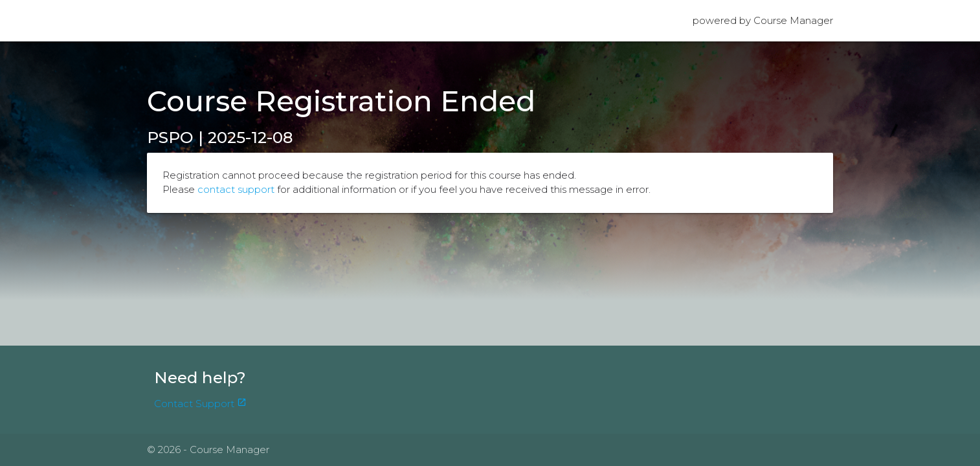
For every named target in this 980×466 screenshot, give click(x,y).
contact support (236, 189)
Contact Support (200, 404)
